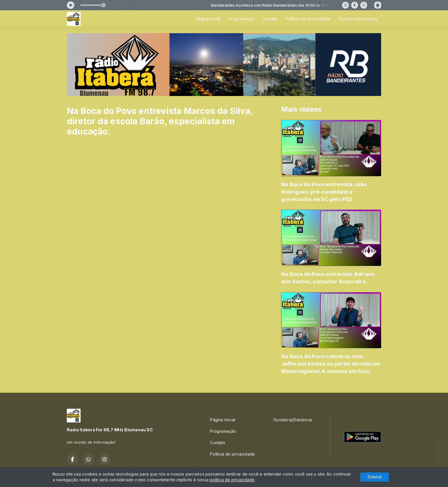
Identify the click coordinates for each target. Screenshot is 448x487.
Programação (242, 19)
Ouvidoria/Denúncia (358, 19)
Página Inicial (208, 19)
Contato (270, 19)
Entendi (375, 477)
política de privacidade (232, 480)
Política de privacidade (308, 19)
